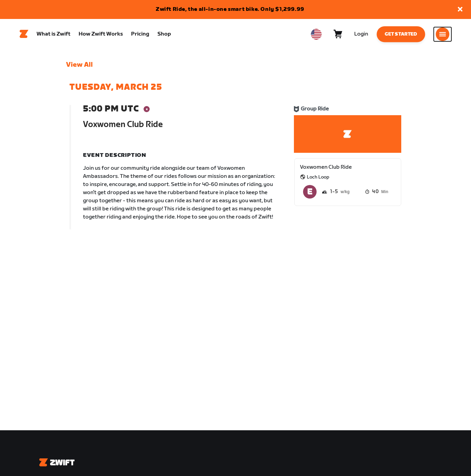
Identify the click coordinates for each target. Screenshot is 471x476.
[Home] (24, 34)
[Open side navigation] (443, 34)
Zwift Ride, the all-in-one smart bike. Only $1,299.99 (230, 9)
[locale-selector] (316, 34)
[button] (460, 10)
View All (79, 65)
